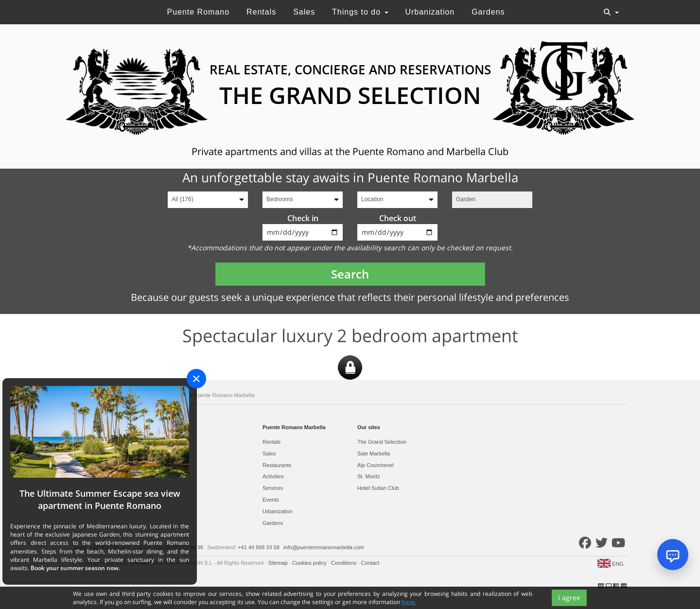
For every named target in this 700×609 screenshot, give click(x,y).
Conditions (344, 563)
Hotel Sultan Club (378, 488)
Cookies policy (310, 563)
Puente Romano (198, 12)
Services (273, 488)
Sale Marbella (374, 453)
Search (350, 274)
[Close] (196, 379)
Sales (304, 12)
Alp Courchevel (376, 465)
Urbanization (430, 12)
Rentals (261, 12)
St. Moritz (368, 476)
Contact (371, 563)
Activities (273, 476)
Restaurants (277, 465)
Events (271, 500)
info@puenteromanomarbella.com (324, 547)
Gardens (488, 12)
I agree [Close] (569, 598)
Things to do (360, 12)
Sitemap (278, 563)
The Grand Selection (382, 442)
